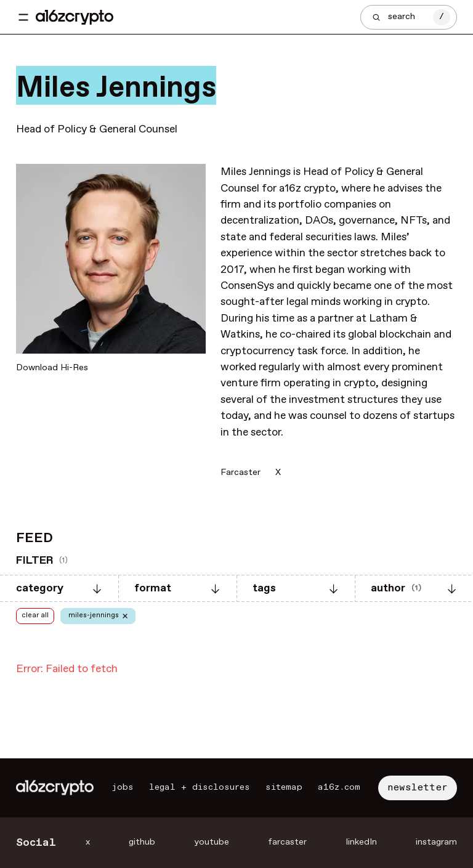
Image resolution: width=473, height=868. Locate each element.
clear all (35, 615)
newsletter (418, 788)
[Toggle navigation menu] (23, 17)
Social (36, 843)
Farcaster (241, 473)
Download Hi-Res (52, 368)
